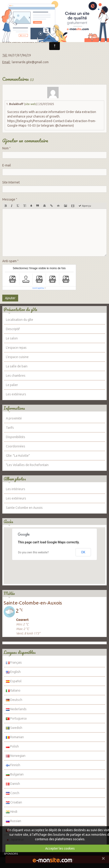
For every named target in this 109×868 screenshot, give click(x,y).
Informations (14, 408)
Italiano (13, 690)
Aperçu (85, 206)
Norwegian (16, 756)
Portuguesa (16, 718)
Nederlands (16, 709)
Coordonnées (16, 446)
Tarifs (10, 428)
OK (83, 552)
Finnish (13, 765)
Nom (5, 148)
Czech (13, 793)
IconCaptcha (38, 288)
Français (14, 662)
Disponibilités (16, 437)
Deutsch (14, 700)
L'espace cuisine (17, 357)
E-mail (7, 165)
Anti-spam (9, 261)
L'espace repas (16, 348)
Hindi (12, 812)
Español (14, 681)
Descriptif (13, 329)
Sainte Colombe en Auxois (24, 508)
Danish (13, 784)
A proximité (14, 418)
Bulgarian (15, 774)
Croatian (14, 802)
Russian (14, 821)
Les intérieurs (16, 489)
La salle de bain (17, 366)
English (13, 672)
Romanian (15, 737)
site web (31, 104)
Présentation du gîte (20, 309)
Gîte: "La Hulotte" (18, 456)
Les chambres (16, 376)
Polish (12, 746)
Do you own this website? (33, 552)
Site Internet (11, 182)
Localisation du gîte (20, 320)
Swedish (14, 728)
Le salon (12, 338)
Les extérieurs (16, 394)
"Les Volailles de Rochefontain (27, 465)
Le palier (12, 385)
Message (9, 199)
